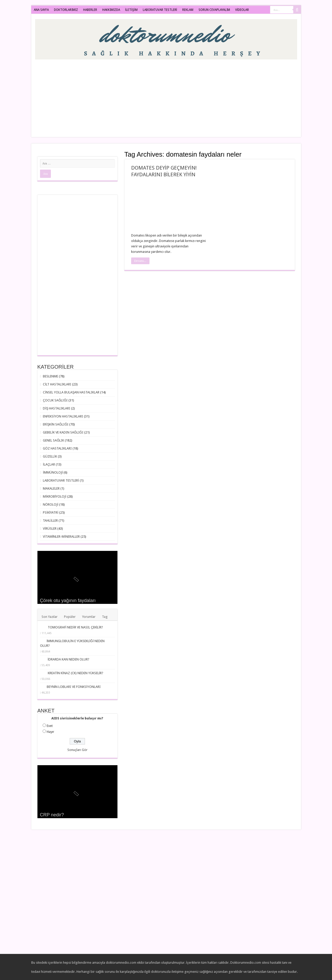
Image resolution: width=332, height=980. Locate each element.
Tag (105, 617)
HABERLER (90, 10)
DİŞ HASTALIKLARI (57, 408)
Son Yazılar (50, 617)
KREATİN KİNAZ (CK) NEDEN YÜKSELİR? (76, 673)
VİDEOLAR (242, 10)
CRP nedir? (52, 815)
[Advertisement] (203, 96)
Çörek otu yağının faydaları (68, 601)
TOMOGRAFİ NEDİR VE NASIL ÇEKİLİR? (75, 627)
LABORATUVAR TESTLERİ (160, 10)
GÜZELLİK (50, 456)
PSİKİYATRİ (51, 512)
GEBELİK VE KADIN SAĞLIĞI (63, 432)
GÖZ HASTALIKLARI (57, 448)
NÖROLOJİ (51, 504)
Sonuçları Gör (77, 750)
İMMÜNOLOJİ (53, 472)
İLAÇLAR (49, 464)
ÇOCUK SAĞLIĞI (55, 400)
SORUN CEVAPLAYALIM (214, 10)
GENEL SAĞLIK (53, 440)
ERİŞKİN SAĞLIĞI (56, 424)
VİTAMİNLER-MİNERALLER (61, 537)
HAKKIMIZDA (111, 10)
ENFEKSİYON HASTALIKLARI (63, 416)
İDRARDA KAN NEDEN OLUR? (69, 659)
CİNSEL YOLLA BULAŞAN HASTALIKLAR (71, 392)
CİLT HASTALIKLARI (57, 384)
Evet (50, 726)
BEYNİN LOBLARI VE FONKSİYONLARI (74, 687)
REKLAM (188, 10)
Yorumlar (89, 617)
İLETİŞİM (131, 10)
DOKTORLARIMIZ (66, 10)
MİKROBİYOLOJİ (55, 496)
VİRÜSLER (50, 529)
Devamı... (140, 261)
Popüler (70, 617)
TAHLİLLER (50, 521)
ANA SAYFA (41, 10)
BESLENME (50, 376)
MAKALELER (51, 488)
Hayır (50, 732)
